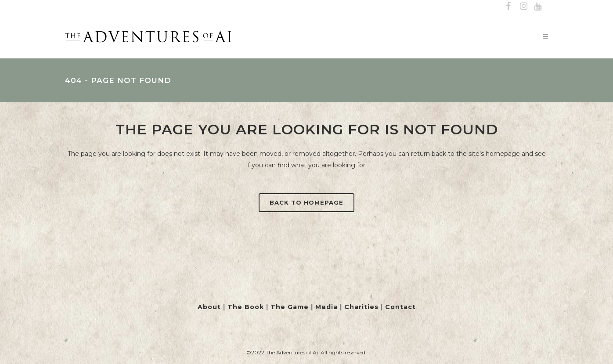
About (209, 307)
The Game (290, 307)
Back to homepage (306, 202)
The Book (246, 307)
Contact (400, 307)
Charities (361, 307)
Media (326, 307)
